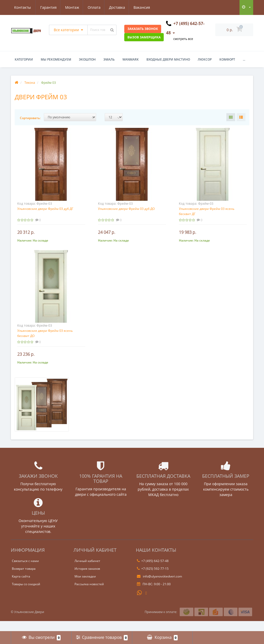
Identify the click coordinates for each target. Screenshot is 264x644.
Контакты (145, 7)
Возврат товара (24, 579)
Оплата (70, 7)
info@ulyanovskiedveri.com (159, 587)
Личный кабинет (87, 571)
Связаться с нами (25, 571)
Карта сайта (21, 587)
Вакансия (119, 7)
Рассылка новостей (89, 594)
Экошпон (87, 59)
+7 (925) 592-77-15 (153, 579)
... (244, 59)
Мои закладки (85, 587)
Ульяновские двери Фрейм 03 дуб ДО (126, 209)
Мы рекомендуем (56, 59)
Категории (24, 59)
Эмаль (109, 59)
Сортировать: (30, 118)
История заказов (87, 579)
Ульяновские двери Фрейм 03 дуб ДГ (45, 209)
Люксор (205, 59)
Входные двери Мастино (168, 59)
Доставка (93, 7)
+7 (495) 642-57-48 (153, 571)
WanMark (131, 59)
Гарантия (22, 7)
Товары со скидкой (26, 594)
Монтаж (47, 7)
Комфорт (227, 59)
